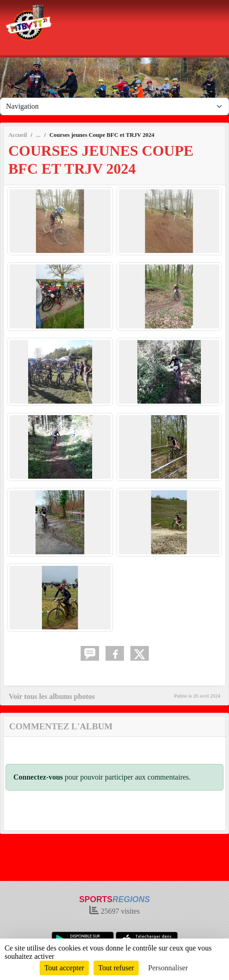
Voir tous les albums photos (52, 696)
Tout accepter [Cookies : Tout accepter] (64, 968)
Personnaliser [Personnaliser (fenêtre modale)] (168, 968)
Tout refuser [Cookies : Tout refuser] (116, 968)
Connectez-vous (38, 777)
